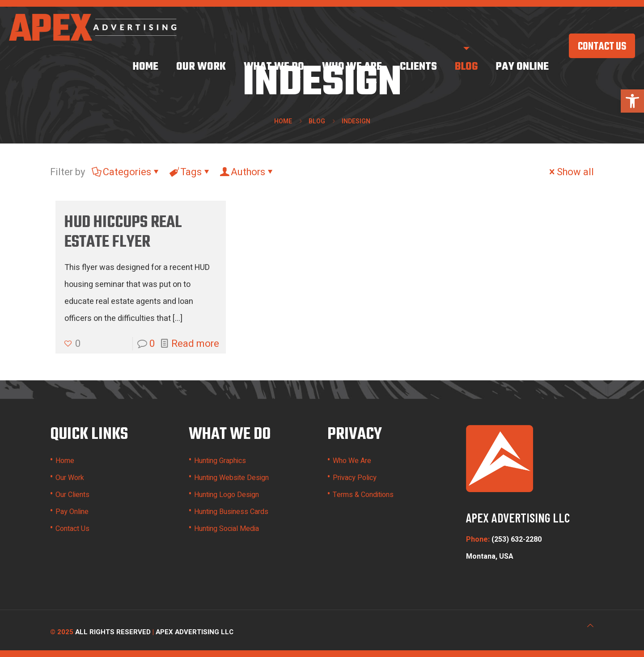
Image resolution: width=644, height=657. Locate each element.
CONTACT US (602, 47)
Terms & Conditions (363, 495)
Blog (317, 121)
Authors (247, 172)
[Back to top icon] (590, 626)
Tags (190, 172)
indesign (356, 121)
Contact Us (72, 529)
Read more (195, 344)
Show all (570, 172)
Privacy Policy (355, 478)
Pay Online (72, 512)
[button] (632, 101)
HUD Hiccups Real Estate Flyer (123, 233)
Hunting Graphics (220, 461)
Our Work (70, 478)
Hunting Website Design (231, 478)
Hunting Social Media (227, 529)
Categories (126, 172)
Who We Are (352, 461)
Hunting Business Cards (231, 512)
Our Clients (72, 495)
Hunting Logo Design (227, 495)
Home (283, 121)
